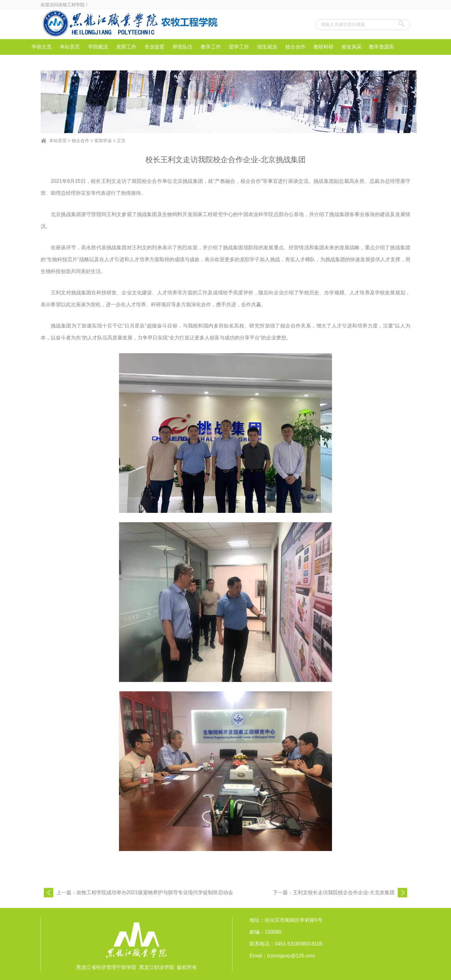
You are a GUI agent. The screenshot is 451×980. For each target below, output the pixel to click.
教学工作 (211, 47)
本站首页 (70, 47)
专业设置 (154, 47)
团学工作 (239, 47)
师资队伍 (183, 47)
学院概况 (98, 47)
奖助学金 (103, 141)
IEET (70, 62)
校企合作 (295, 47)
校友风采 (352, 47)
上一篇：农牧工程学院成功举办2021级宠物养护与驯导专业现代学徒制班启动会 (145, 892)
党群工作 (126, 47)
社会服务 (42, 62)
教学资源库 (381, 47)
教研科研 (324, 47)
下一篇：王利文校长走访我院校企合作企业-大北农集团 (334, 892)
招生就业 (267, 47)
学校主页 (42, 47)
